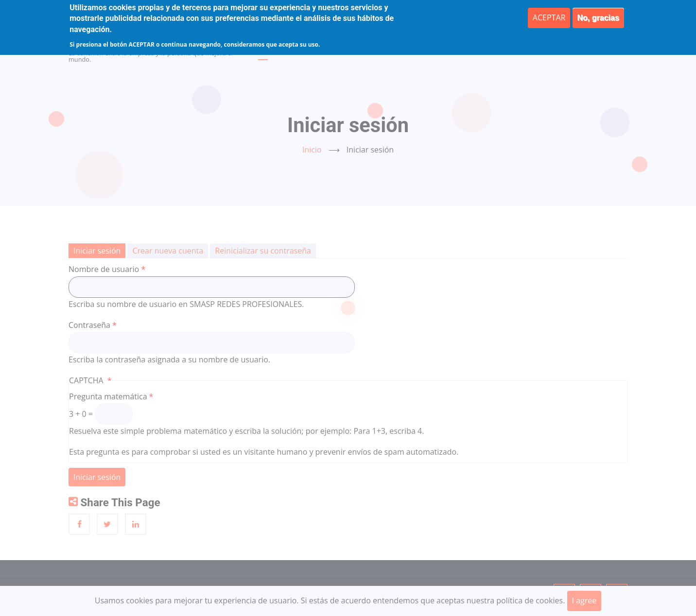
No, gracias (598, 18)
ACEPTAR (549, 17)
